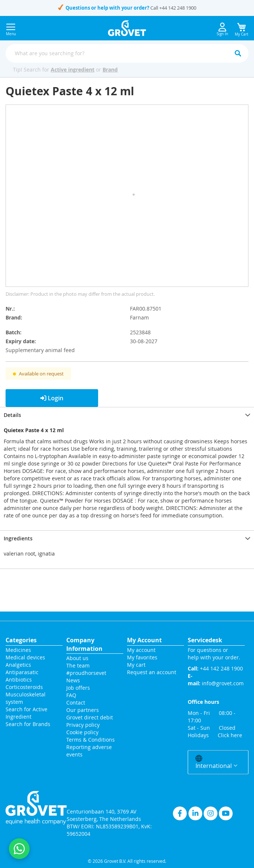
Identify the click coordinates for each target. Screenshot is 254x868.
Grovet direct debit (90, 717)
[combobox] (127, 53)
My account (141, 650)
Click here (230, 735)
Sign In (222, 29)
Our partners (83, 710)
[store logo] (127, 28)
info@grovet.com (223, 683)
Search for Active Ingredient (26, 713)
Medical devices (25, 657)
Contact (76, 703)
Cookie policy (82, 732)
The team (78, 665)
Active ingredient (73, 69)
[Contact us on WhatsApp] (19, 849)
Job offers (78, 688)
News (73, 680)
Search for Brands (28, 724)
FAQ (71, 695)
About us (77, 658)
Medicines (18, 650)
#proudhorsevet (86, 673)
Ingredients (18, 538)
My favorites (142, 657)
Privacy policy (83, 725)
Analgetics (18, 665)
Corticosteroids (24, 687)
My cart (136, 665)
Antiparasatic (22, 672)
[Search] (238, 53)
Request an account (152, 672)
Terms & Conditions (91, 740)
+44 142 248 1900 (178, 8)
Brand (110, 69)
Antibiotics (19, 680)
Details (12, 415)
